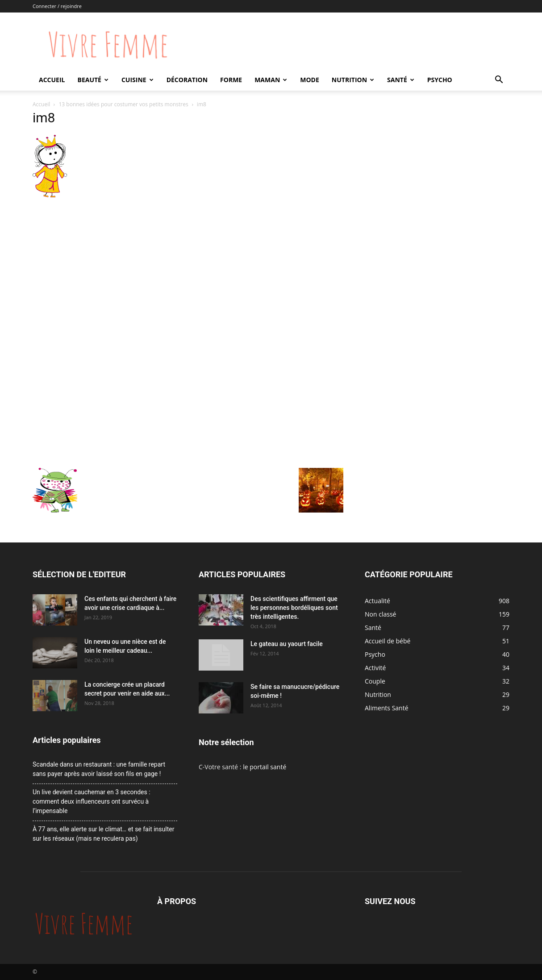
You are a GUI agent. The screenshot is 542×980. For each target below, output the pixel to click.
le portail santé (265, 767)
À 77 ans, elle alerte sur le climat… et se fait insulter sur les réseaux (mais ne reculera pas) (103, 834)
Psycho (440, 80)
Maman (271, 80)
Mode (310, 80)
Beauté (93, 80)
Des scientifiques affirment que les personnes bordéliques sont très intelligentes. (294, 608)
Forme (231, 80)
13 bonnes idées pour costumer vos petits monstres (124, 104)
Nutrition (353, 80)
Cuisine (138, 80)
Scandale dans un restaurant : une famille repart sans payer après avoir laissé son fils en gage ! (99, 769)
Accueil (52, 80)
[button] (499, 81)
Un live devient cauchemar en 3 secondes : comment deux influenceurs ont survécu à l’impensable (92, 801)
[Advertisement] (188, 267)
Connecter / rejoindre (57, 6)
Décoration (187, 80)
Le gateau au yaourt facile (287, 644)
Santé (401, 80)
